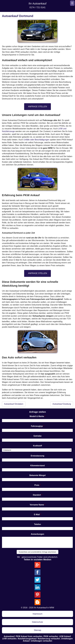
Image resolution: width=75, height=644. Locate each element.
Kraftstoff (37, 446)
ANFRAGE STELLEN (38, 107)
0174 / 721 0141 (37, 7)
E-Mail (37, 515)
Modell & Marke (37, 416)
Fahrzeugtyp (37, 426)
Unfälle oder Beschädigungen (36, 140)
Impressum (37, 614)
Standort (37, 495)
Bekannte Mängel (37, 475)
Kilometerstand (37, 466)
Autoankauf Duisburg (62, 404)
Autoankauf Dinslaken (14, 404)
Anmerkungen (37, 534)
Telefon (37, 524)
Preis (37, 485)
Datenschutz (38, 622)
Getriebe (38, 436)
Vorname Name (37, 505)
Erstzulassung (37, 456)
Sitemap (38, 630)
